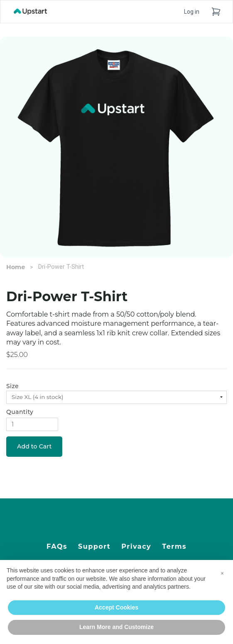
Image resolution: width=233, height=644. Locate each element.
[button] (222, 573)
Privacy (136, 546)
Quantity (20, 412)
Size (12, 386)
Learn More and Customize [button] (116, 627)
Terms (174, 546)
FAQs (57, 546)
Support (94, 546)
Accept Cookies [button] (116, 607)
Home (16, 267)
